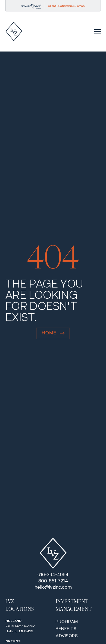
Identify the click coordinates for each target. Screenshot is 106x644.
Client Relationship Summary (67, 6)
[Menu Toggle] (97, 32)
